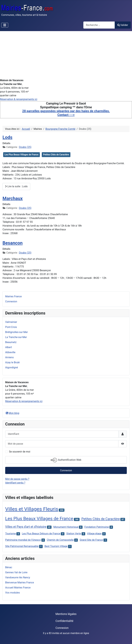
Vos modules (13, 593)
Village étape (94, 534)
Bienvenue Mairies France (20, 583)
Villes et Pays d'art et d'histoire (26, 527)
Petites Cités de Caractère (56, 155)
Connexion (11, 301)
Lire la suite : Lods (16, 186)
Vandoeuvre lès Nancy (18, 577)
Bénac (9, 567)
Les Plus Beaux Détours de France (41, 534)
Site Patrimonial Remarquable (22, 546)
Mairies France (13, 296)
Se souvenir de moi (20, 452)
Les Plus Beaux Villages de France (22, 155)
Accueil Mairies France (18, 588)
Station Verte (74, 534)
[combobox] (99, 25)
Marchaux (13, 198)
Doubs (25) (25, 147)
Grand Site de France (91, 540)
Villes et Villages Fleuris (32, 509)
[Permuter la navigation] (5, 25)
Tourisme (10, 534)
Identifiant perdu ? (15, 483)
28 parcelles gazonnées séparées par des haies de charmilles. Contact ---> (66, 113)
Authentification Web (66, 460)
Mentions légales (66, 614)
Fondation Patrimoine (97, 527)
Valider (123, 25)
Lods (7, 137)
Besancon (13, 243)
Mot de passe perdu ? (17, 479)
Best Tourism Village (56, 546)
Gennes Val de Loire (16, 572)
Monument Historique (66, 527)
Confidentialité (64, 621)
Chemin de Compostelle (60, 540)
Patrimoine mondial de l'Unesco (23, 540)
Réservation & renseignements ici (19, 99)
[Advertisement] (66, 55)
